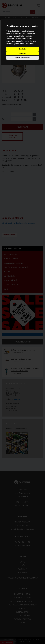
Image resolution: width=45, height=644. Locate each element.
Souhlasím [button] (23, 49)
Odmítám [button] (22, 53)
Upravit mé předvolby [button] (22, 58)
